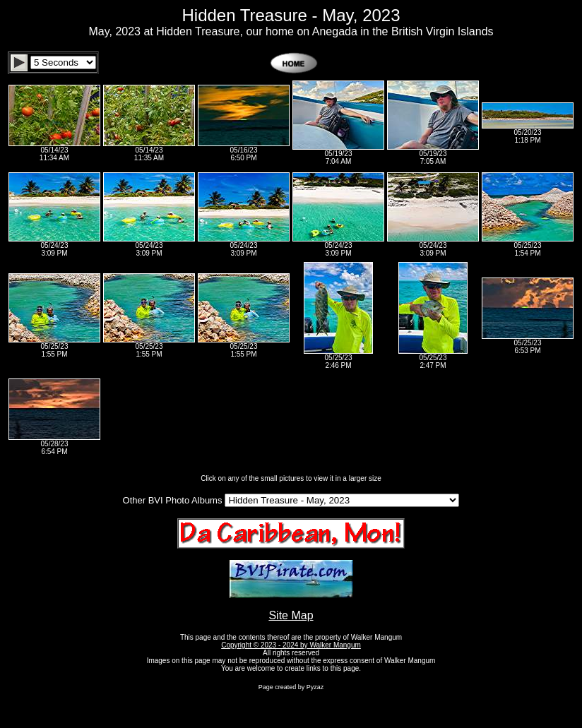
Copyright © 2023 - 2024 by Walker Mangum (291, 645)
